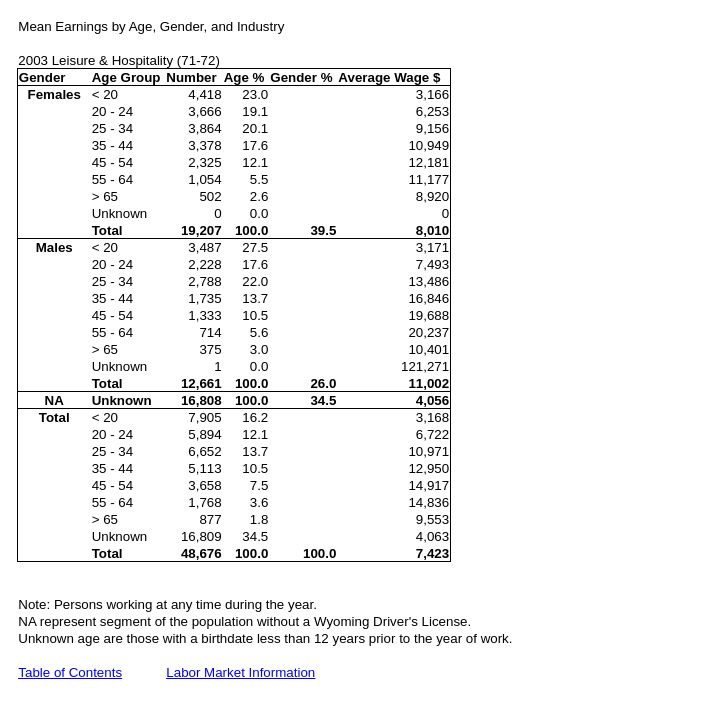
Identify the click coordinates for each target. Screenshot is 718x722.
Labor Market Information (240, 672)
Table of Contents (70, 672)
